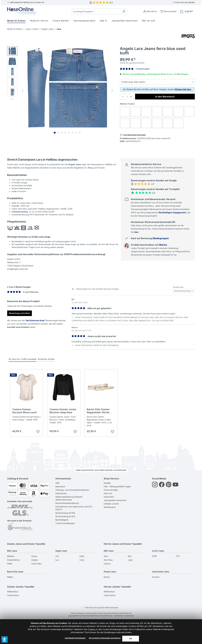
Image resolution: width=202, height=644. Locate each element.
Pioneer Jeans (110, 572)
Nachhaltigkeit (62, 520)
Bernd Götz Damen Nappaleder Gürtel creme (98, 411)
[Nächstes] (112, 91)
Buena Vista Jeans (15, 572)
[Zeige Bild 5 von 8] (69, 133)
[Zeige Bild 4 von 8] (65, 133)
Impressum (60, 486)
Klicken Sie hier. (183, 89)
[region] (61, 91)
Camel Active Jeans (161, 572)
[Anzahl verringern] (123, 97)
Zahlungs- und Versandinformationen (72, 490)
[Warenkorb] (187, 12)
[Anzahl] (127, 97)
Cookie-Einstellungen (65, 523)
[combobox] (96, 12)
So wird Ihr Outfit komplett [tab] (22, 359)
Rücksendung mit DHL (65, 513)
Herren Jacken (112, 587)
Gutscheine (109, 497)
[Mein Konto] (150, 11)
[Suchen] (124, 12)
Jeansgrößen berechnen (115, 500)
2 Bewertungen (143, 69)
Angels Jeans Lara (77, 164)
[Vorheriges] (22, 91)
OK (131, 639)
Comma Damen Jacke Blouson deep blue (63, 411)
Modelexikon (110, 507)
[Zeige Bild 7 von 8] (76, 133)
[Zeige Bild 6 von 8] (73, 133)
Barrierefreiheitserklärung (67, 503)
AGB (57, 483)
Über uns (108, 493)
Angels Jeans (61, 551)
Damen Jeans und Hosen (21, 544)
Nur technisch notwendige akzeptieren (105, 638)
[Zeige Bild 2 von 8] (58, 133)
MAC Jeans (12, 551)
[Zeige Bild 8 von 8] (80, 133)
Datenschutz (61, 493)
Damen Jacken (15, 587)
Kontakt (107, 483)
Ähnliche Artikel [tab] (46, 359)
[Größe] (157, 82)
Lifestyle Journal (111, 504)
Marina (163, 245)
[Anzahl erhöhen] (131, 97)
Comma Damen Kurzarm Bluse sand (24, 411)
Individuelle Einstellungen (75, 638)
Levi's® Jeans (158, 551)
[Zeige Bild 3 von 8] (62, 133)
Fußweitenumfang (20, 212)
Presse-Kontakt (111, 490)
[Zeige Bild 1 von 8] (55, 133)
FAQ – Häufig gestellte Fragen (117, 486)
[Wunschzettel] (168, 11)
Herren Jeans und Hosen (117, 544)
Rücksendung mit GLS (65, 516)
